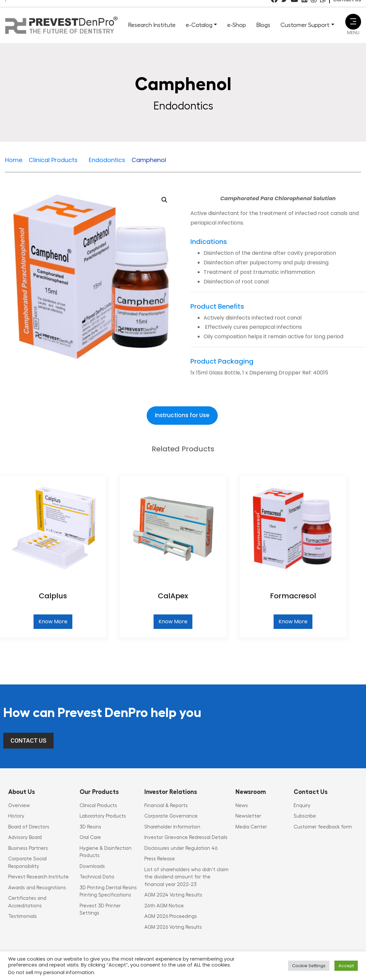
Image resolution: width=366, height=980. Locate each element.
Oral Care (90, 837)
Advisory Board (25, 837)
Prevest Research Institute (38, 877)
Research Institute (152, 25)
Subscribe (305, 816)
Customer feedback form (323, 827)
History (16, 816)
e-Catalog (199, 25)
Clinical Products (98, 806)
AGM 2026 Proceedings (171, 916)
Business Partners (28, 848)
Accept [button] (346, 966)
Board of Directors (29, 827)
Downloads (92, 866)
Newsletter (248, 816)
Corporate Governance (171, 816)
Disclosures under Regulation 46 (181, 848)
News (242, 806)
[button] (164, 200)
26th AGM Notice (164, 906)
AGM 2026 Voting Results (173, 927)
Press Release (160, 859)
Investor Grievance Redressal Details (186, 837)
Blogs (263, 25)
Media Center (251, 827)
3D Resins (90, 827)
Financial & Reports (166, 806)
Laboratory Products (103, 816)
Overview (19, 806)
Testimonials (23, 916)
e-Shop (237, 25)
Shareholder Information (172, 827)
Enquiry (302, 806)
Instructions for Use (182, 415)
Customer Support (305, 25)
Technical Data (97, 877)
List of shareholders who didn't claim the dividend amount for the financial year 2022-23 (186, 877)
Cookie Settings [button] (309, 966)
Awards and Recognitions (37, 888)
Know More (53, 621)
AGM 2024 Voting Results (173, 895)
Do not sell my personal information (51, 972)
